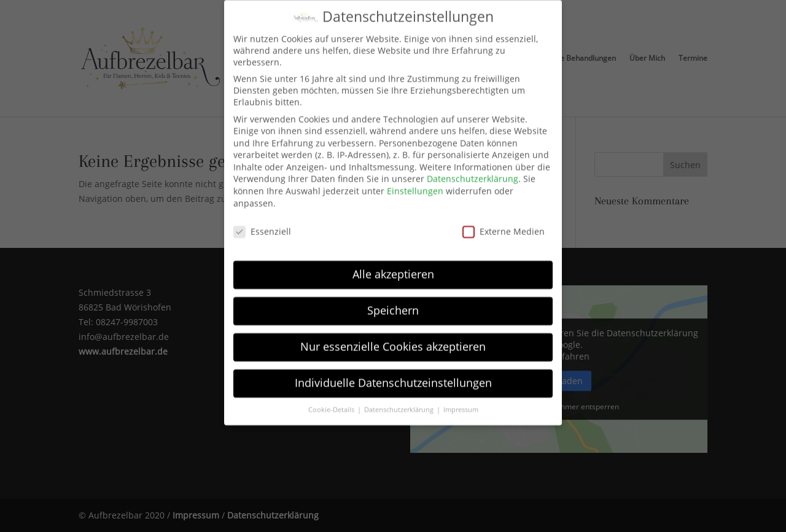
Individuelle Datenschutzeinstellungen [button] (393, 366)
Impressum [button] (461, 393)
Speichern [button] (393, 294)
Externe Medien (504, 214)
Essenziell (262, 214)
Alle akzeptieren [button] (393, 258)
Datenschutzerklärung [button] (400, 393)
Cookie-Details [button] (332, 393)
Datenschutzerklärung (473, 162)
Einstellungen (415, 175)
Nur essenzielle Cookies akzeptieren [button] (393, 330)
